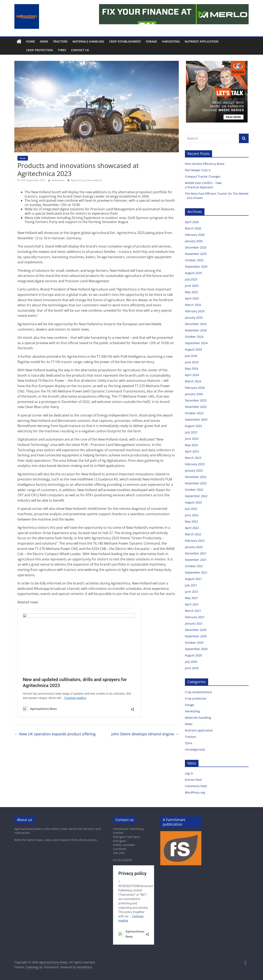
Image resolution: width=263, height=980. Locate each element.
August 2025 (193, 273)
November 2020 (196, 636)
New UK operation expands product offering (55, 734)
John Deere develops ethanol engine (145, 734)
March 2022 (193, 534)
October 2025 (194, 260)
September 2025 (196, 267)
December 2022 (196, 477)
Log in (189, 773)
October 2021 (194, 566)
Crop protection (30, 50)
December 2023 (196, 400)
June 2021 (192, 592)
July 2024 (191, 356)
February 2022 (195, 541)
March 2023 (193, 458)
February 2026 (195, 235)
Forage (151, 41)
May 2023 (191, 445)
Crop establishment (125, 41)
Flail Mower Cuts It (198, 170)
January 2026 (194, 241)
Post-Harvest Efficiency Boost (205, 164)
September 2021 (196, 572)
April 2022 (192, 528)
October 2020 (194, 643)
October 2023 (194, 413)
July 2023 (191, 432)
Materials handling (88, 41)
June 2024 (192, 362)
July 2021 (191, 585)
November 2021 (196, 560)
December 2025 (196, 247)
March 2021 (193, 611)
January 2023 (194, 470)
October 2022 (194, 490)
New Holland (94, 180)
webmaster (59, 180)
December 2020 (196, 630)
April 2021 (192, 604)
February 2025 (195, 311)
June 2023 (192, 439)
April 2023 (192, 451)
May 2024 (191, 369)
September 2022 (196, 496)
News (44, 41)
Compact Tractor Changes (203, 176)
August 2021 (193, 579)
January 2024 (194, 394)
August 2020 (193, 655)
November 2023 (196, 407)
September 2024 (196, 343)
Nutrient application (202, 41)
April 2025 (192, 298)
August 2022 (193, 502)
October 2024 (194, 337)
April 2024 (192, 375)
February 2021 (195, 617)
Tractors (60, 41)
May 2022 (191, 521)
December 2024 (196, 324)
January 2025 (194, 318)
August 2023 (193, 426)
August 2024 (193, 349)
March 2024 (193, 381)
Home (31, 41)
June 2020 (192, 668)
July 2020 (191, 662)
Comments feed (196, 786)
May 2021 (191, 598)
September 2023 (196, 419)
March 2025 (193, 305)
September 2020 (196, 649)
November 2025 (196, 254)
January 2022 (194, 547)
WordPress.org (195, 792)
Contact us (71, 50)
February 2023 (195, 464)
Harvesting (171, 41)
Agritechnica (78, 180)
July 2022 (191, 509)
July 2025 (191, 279)
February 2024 (195, 388)
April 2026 (192, 222)
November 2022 (196, 483)
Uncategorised (195, 749)
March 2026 (193, 228)
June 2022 (192, 515)
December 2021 (196, 553)
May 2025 (191, 292)
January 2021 (194, 623)
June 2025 (192, 286)
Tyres (53, 50)
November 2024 (196, 330)
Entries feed (193, 780)
